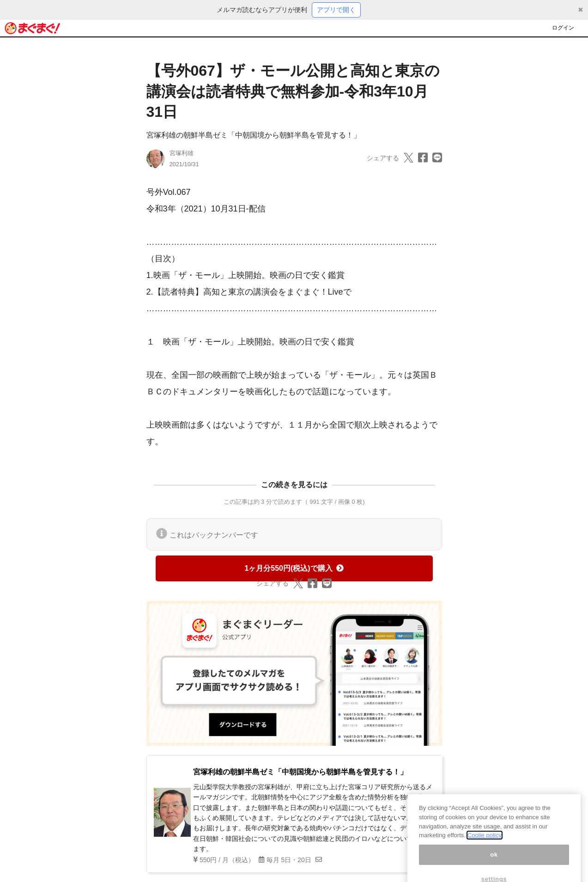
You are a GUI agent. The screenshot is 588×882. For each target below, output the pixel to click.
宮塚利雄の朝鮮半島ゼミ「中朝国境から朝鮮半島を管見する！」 (254, 135)
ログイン (563, 28)
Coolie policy (485, 842)
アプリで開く (336, 10)
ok (494, 861)
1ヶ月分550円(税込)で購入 (294, 568)
